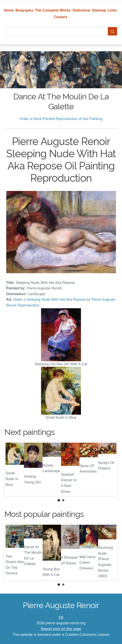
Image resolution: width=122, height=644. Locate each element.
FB (61, 617)
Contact (60, 17)
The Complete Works (53, 10)
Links (112, 10)
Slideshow (82, 10)
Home (9, 10)
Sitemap (99, 10)
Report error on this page (61, 629)
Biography (25, 10)
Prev (11, 469)
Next (111, 469)
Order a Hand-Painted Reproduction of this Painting (61, 119)
